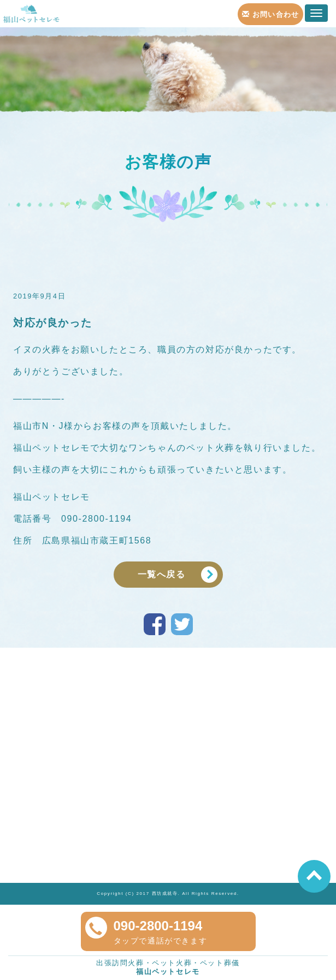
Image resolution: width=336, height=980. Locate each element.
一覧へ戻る (162, 574)
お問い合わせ (271, 14)
